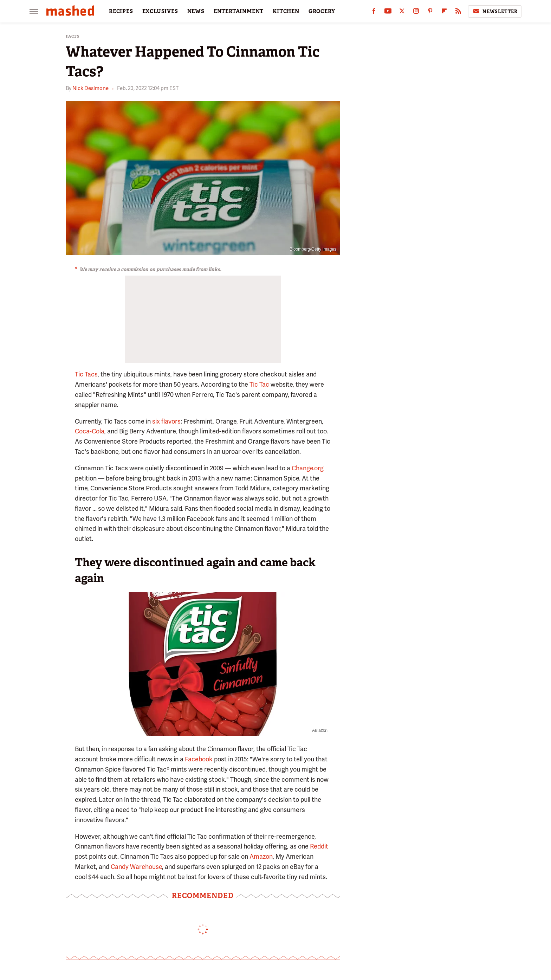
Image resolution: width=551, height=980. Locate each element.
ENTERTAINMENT (239, 11)
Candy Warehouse (136, 867)
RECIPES (121, 11)
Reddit (319, 846)
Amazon (319, 730)
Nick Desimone (90, 88)
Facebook (199, 759)
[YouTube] (388, 12)
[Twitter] (402, 12)
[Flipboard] (444, 12)
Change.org (308, 468)
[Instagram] (416, 12)
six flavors (166, 421)
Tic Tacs (86, 374)
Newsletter (495, 11)
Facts (73, 36)
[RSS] (458, 12)
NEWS (196, 11)
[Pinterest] (430, 12)
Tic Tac (259, 384)
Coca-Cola (90, 431)
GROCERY (322, 11)
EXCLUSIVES (160, 11)
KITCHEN (286, 11)
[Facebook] (374, 12)
